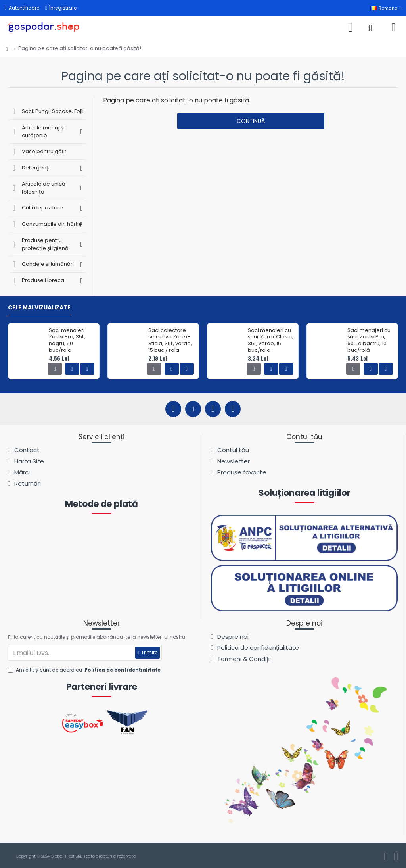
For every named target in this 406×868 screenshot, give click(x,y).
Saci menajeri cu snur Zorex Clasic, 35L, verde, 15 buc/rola (270, 341)
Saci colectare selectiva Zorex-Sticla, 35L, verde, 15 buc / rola (170, 341)
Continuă (251, 121)
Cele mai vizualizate (39, 308)
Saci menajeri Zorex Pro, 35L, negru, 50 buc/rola (67, 341)
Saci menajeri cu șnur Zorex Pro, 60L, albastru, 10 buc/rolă (369, 341)
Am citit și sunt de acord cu (85, 670)
